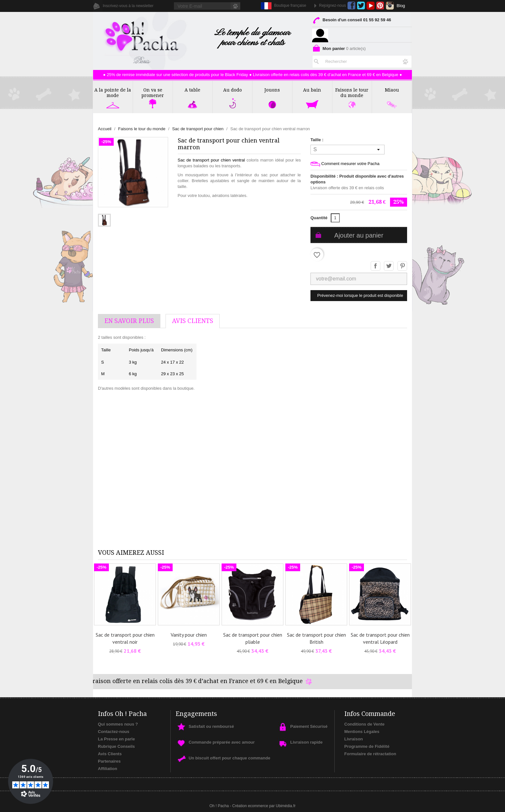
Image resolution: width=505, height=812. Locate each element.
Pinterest (380, 6)
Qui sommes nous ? (118, 724)
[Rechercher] (362, 60)
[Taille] (348, 150)
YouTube (371, 6)
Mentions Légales (362, 732)
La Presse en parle (116, 739)
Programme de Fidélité (367, 746)
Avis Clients (110, 754)
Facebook (352, 6)
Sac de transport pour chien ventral (211, 160)
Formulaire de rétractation (370, 754)
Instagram (390, 6)
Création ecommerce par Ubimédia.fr (264, 806)
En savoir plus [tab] (129, 321)
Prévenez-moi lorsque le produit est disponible (360, 295)
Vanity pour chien (189, 635)
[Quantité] (335, 218)
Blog (401, 6)
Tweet (389, 266)
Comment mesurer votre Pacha (345, 164)
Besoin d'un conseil (352, 21)
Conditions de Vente (364, 724)
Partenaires (109, 761)
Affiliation (108, 769)
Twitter (361, 6)
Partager (376, 266)
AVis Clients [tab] (193, 321)
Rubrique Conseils (116, 746)
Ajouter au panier (359, 235)
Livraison (354, 739)
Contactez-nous (114, 732)
